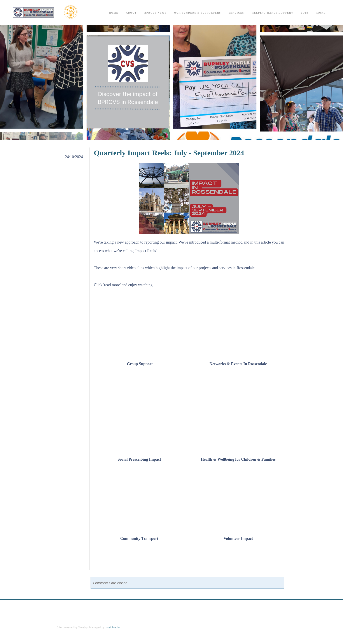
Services (236, 13)
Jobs (305, 13)
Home (114, 13)
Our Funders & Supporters (198, 13)
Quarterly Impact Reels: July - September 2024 (169, 154)
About (131, 13)
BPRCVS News (155, 13)
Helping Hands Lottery (273, 13)
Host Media (113, 628)
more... (323, 13)
